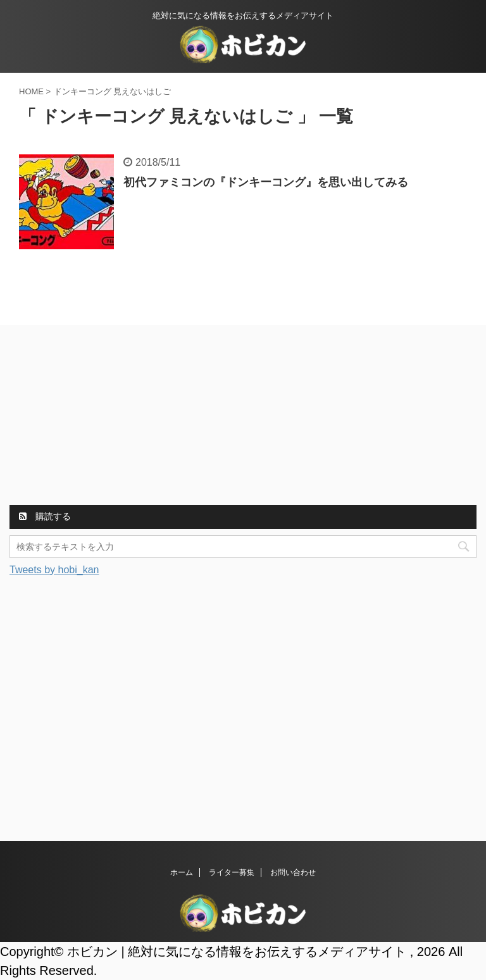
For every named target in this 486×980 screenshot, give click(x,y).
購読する (45, 516)
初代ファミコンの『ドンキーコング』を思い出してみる (266, 182)
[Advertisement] (104, 417)
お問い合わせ (293, 872)
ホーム (182, 872)
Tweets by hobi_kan (54, 570)
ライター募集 (232, 872)
